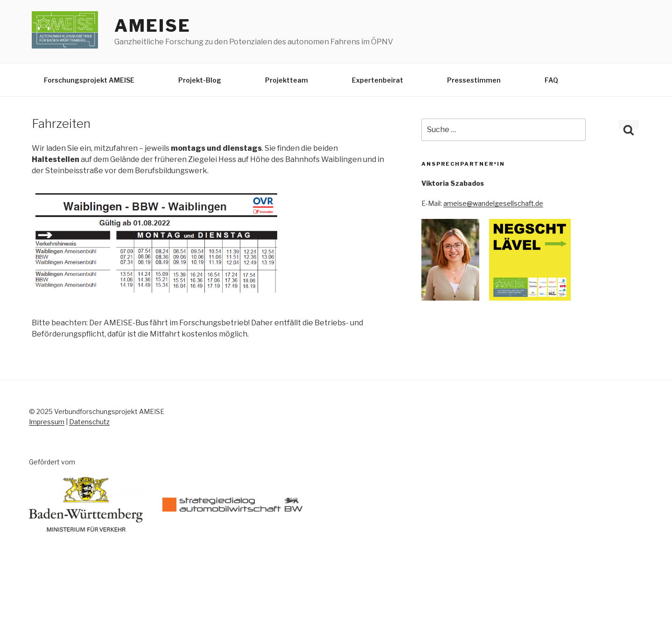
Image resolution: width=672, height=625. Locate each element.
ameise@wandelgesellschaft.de (493, 203)
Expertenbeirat (378, 80)
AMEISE (152, 26)
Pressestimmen (474, 80)
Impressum (47, 422)
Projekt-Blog (200, 80)
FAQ (551, 80)
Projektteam (287, 80)
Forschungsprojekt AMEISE (89, 80)
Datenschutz (89, 422)
